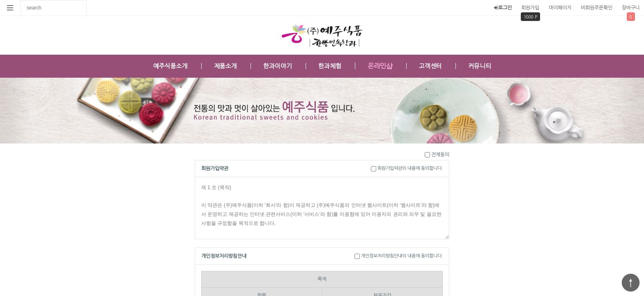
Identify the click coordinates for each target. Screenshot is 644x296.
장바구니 (631, 8)
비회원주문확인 (597, 8)
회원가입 (530, 8)
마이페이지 (560, 8)
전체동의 (440, 155)
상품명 (21, 0)
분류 (10, 8)
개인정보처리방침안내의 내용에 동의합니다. (402, 256)
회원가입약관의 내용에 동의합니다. (410, 168)
